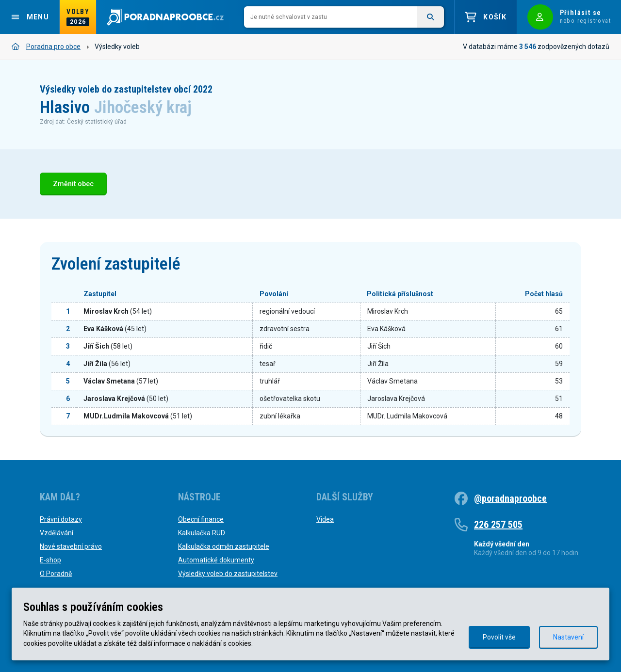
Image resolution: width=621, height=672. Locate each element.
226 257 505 (498, 525)
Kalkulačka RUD (202, 533)
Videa (325, 519)
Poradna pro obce (46, 47)
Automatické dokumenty (216, 560)
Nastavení (568, 637)
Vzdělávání (57, 533)
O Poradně (56, 574)
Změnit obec (73, 184)
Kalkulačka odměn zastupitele (224, 546)
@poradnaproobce (510, 498)
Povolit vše (499, 637)
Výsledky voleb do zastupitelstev (228, 574)
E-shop (50, 560)
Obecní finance (201, 519)
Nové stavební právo (71, 546)
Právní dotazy (61, 519)
